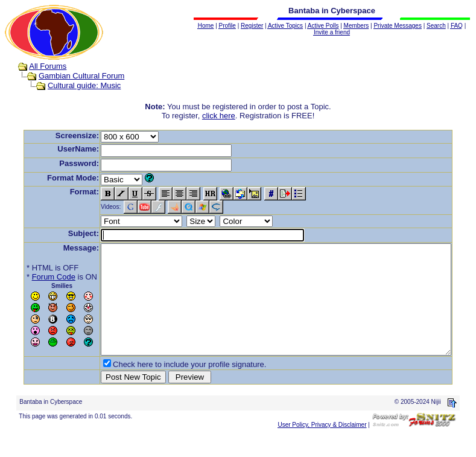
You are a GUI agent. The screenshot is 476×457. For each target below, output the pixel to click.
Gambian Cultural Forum (70, 76)
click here (221, 116)
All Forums (36, 66)
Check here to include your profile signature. (171, 386)
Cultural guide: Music (73, 85)
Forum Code (35, 277)
